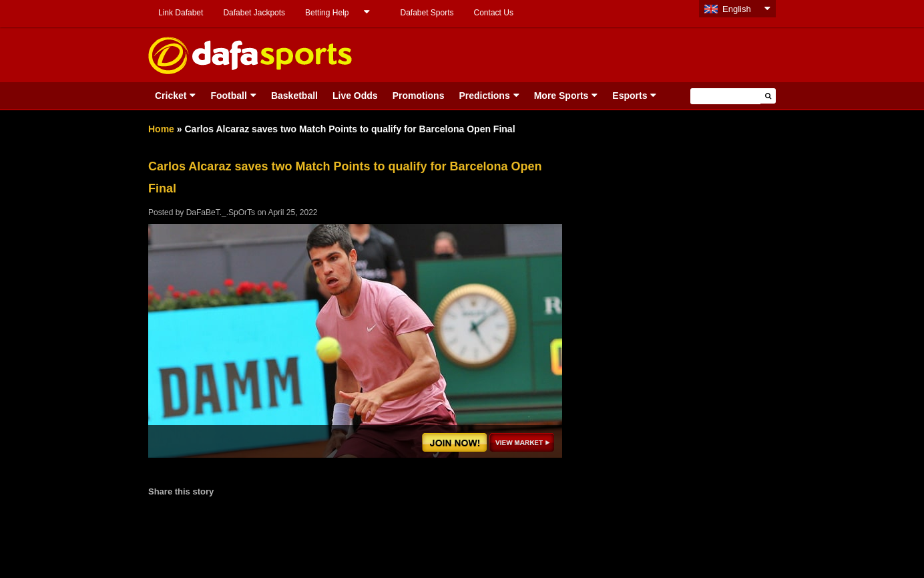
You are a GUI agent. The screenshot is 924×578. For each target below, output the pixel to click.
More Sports (561, 96)
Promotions (419, 96)
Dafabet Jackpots (254, 13)
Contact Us (494, 13)
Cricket (171, 96)
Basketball (294, 96)
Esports (630, 96)
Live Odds (355, 96)
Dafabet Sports (427, 13)
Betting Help (327, 13)
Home (161, 129)
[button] (768, 96)
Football (228, 96)
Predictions (484, 96)
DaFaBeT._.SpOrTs (221, 212)
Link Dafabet (181, 13)
